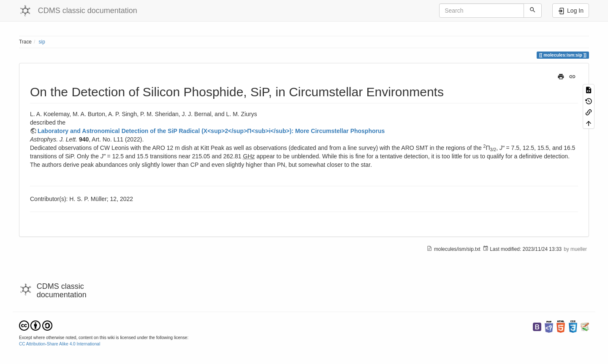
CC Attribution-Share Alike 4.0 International (60, 344)
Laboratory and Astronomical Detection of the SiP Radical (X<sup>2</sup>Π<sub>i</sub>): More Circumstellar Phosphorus (211, 131)
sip (42, 42)
